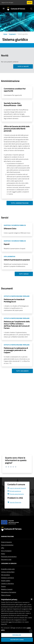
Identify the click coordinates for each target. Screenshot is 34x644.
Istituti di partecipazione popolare (17, 260)
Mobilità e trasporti (7, 594)
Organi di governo (6, 546)
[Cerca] (31, 9)
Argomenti (12, 34)
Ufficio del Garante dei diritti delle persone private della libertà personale (17, 129)
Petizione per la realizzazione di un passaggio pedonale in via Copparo (16, 350)
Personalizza (17, 635)
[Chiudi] (32, 599)
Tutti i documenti (22, 371)
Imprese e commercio (7, 582)
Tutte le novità (23, 66)
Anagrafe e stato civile (8, 573)
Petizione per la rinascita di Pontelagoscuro (14, 300)
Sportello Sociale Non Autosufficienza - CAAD (13, 104)
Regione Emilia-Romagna (7, 3)
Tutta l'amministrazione (20, 203)
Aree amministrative (7, 549)
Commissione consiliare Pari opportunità (15, 90)
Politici (3, 558)
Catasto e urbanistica (7, 588)
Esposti (7, 244)
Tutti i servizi (24, 274)
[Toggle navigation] (4, 9)
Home (5, 34)
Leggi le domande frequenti (17, 493)
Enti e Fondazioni (6, 555)
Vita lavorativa (5, 579)
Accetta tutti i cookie (17, 640)
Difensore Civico (10, 228)
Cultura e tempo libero (8, 576)
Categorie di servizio (9, 568)
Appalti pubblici (6, 585)
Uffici (3, 552)
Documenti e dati (6, 564)
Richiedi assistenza (14, 495)
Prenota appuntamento (16, 498)
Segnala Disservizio (14, 507)
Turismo (3, 591)
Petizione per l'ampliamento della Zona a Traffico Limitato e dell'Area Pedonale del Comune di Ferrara (17, 325)
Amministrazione (7, 541)
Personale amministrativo (9, 561)
